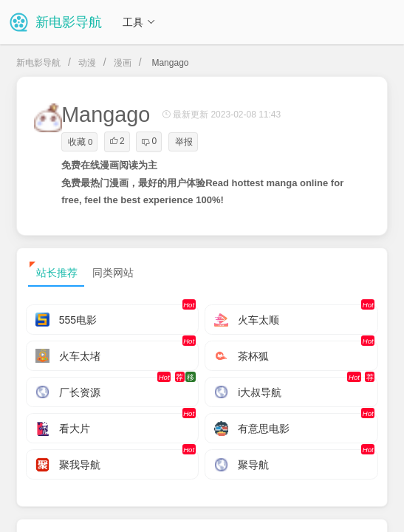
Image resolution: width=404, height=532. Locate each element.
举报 (184, 142)
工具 (139, 22)
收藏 (80, 142)
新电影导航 (38, 63)
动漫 (87, 63)
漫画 (123, 63)
